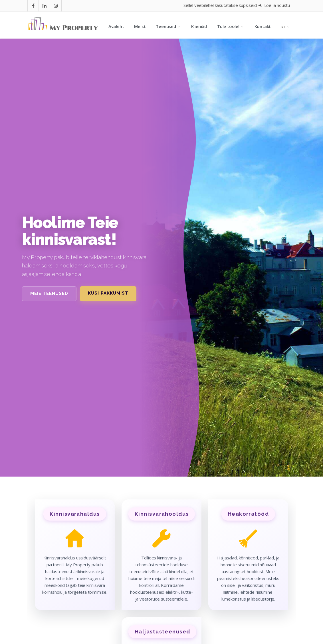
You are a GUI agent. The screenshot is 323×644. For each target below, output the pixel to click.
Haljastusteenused (162, 632)
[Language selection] (286, 26)
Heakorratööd (248, 514)
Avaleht (116, 26)
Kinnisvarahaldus (75, 514)
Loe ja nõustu (274, 5)
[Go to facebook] (33, 6)
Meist (140, 26)
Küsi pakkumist (108, 293)
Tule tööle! (231, 26)
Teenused (168, 26)
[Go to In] (45, 6)
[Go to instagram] (56, 6)
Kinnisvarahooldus (162, 514)
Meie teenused (49, 293)
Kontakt (263, 26)
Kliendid (199, 26)
